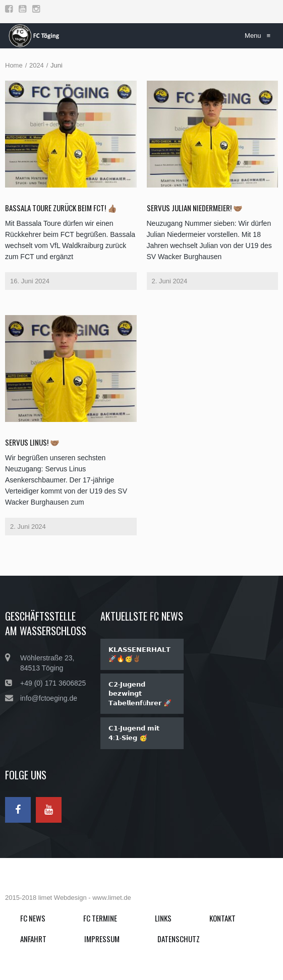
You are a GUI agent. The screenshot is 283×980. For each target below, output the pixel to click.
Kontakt (222, 918)
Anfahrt (33, 939)
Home (14, 65)
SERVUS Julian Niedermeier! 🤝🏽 (195, 208)
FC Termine (100, 918)
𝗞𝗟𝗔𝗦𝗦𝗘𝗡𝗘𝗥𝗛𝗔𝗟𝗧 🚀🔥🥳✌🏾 (139, 654)
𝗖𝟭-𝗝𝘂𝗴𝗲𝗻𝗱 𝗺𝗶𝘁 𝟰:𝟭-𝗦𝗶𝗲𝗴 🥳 (134, 733)
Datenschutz (179, 939)
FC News (33, 918)
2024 (37, 65)
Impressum (102, 939)
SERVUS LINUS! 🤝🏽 (32, 442)
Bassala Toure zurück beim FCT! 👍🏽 (61, 208)
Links (163, 918)
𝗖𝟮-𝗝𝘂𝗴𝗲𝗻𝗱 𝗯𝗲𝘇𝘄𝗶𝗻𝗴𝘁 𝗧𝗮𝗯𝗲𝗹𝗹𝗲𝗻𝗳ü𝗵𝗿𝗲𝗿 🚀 (140, 694)
